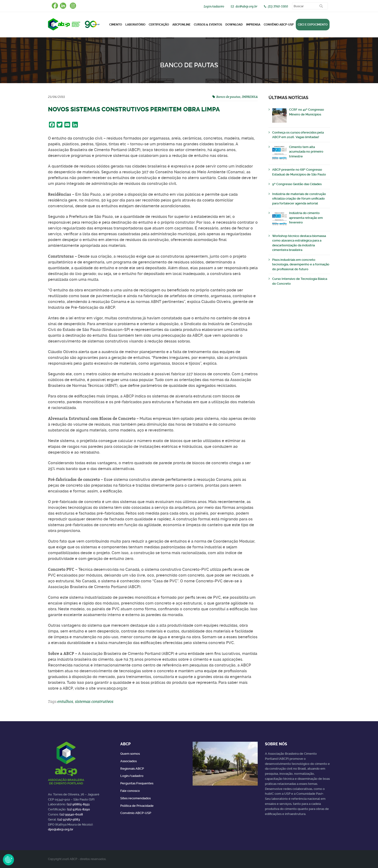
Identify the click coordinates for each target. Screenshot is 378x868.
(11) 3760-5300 (278, 6)
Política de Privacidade (137, 806)
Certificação (159, 25)
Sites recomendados (135, 798)
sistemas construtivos (94, 701)
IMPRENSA (250, 97)
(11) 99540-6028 (71, 814)
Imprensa (253, 25)
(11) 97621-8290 (78, 809)
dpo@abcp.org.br (61, 829)
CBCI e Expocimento (313, 25)
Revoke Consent (8, 860)
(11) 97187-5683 (69, 819)
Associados (128, 761)
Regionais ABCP (132, 769)
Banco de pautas (228, 97)
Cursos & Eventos (208, 25)
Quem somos (130, 754)
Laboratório (135, 25)
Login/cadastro (214, 6)
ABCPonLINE (181, 25)
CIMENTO (116, 25)
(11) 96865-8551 (78, 804)
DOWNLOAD (234, 25)
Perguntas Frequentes (137, 783)
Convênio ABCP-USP (279, 25)
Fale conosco (130, 791)
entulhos (65, 701)
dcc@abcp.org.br (246, 6)
